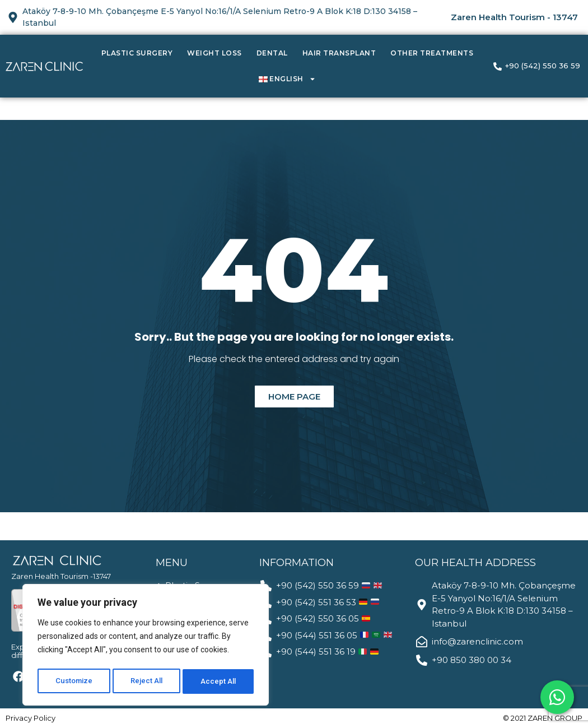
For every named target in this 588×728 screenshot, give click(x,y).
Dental (272, 53)
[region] (146, 647)
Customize (74, 681)
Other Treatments (432, 53)
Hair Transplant (339, 53)
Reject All (148, 681)
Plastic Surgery (137, 53)
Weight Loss (214, 53)
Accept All (219, 681)
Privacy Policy (31, 718)
